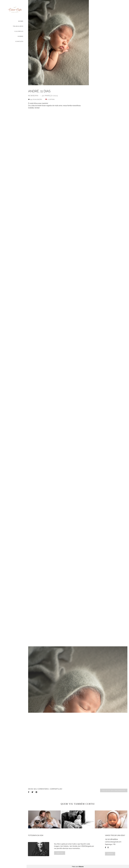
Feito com (78, 866)
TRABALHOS (18, 26)
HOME (21, 21)
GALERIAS (19, 31)
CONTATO (19, 41)
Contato (110, 853)
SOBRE (21, 36)
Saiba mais (60, 853)
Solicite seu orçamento (114, 790)
